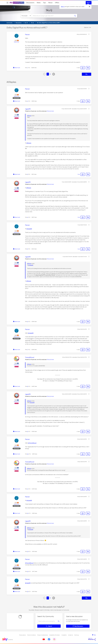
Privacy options (22, 635)
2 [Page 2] (50, 74)
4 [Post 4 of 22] (28, 217)
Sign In (89, 3)
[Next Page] (54, 74)
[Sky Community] (17, 3)
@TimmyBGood (32, 443)
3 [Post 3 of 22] (27, 174)
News (39, 3)
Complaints (64, 635)
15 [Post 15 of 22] (28, 591)
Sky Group (77, 635)
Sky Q (49, 10)
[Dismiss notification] (90, 7)
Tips (44, 3)
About (50, 3)
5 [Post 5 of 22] (27, 249)
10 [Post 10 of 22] (28, 454)
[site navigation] (7, 3)
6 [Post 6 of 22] (28, 322)
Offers (57, 3)
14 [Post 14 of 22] (28, 571)
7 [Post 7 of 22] (27, 350)
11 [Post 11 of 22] (28, 489)
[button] (89, 34)
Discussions (30, 3)
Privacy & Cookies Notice (43, 635)
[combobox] (52, 16)
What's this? (17, 42)
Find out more (50, 111)
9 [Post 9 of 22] (28, 431)
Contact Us (70, 635)
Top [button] (95, 635)
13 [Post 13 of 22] (28, 551)
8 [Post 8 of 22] (28, 386)
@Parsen (29, 116)
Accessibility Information (55, 635)
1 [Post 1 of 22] (27, 68)
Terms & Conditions (32, 635)
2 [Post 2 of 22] (27, 101)
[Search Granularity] (26, 16)
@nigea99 (29, 229)
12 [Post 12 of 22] (28, 513)
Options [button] (86, 27)
